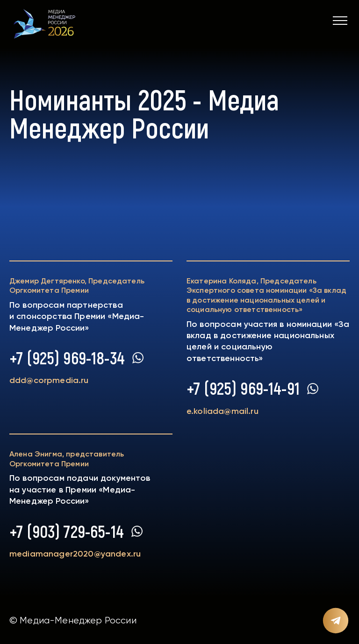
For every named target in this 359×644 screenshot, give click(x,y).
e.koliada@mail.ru (223, 411)
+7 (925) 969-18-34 (67, 358)
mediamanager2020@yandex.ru (75, 554)
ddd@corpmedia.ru (49, 380)
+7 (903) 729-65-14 (67, 531)
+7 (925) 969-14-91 (243, 388)
